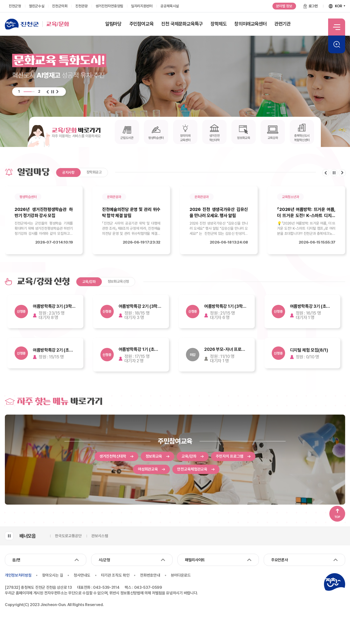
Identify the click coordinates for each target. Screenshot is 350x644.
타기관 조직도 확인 (115, 575)
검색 (337, 44)
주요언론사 (280, 560)
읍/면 (16, 560)
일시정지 (52, 92)
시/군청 (104, 560)
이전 (48, 92)
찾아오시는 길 (52, 575)
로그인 (313, 6)
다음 (57, 92)
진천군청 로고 (334, 582)
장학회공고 (94, 172)
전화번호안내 (150, 575)
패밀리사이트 (195, 560)
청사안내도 (82, 575)
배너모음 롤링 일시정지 (9, 536)
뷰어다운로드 (181, 575)
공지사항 (68, 172)
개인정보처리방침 (18, 575)
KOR (339, 6)
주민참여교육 (175, 441)
